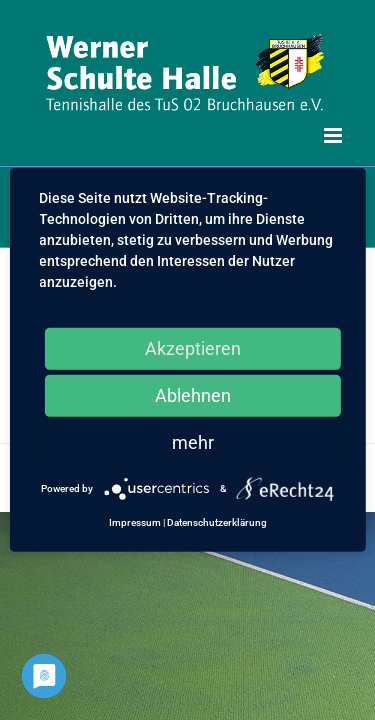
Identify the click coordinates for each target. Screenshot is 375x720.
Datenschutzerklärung (217, 522)
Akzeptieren (193, 348)
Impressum (135, 522)
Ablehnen (193, 395)
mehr (193, 442)
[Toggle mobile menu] (334, 135)
